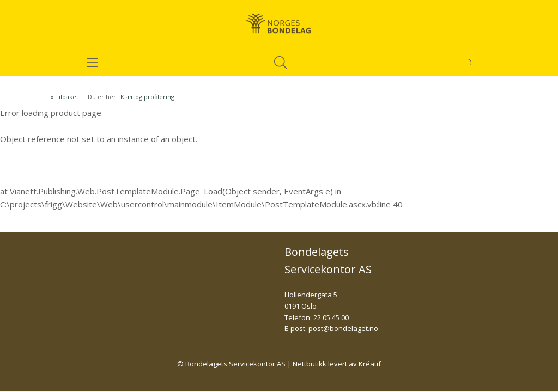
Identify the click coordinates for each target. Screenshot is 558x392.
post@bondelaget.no (343, 328)
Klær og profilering (147, 97)
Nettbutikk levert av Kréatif (337, 364)
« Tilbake (63, 97)
